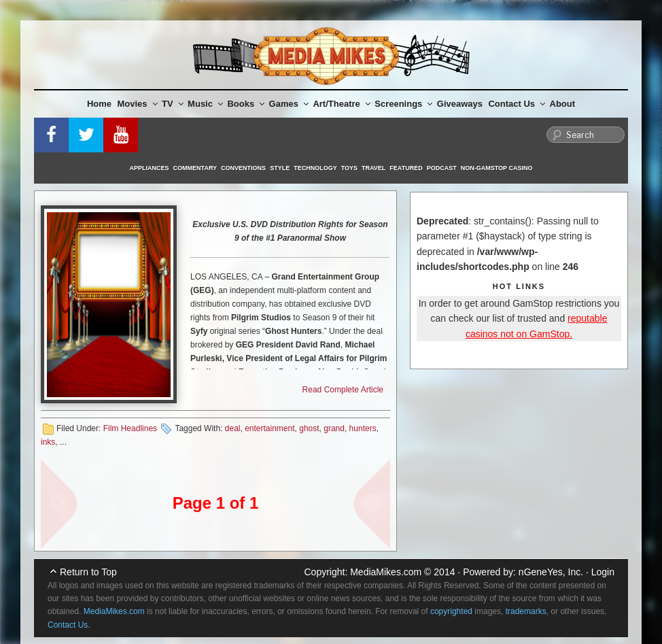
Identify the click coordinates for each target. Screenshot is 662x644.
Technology (315, 168)
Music (205, 104)
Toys (349, 168)
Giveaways (460, 104)
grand (334, 428)
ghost (309, 428)
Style (280, 168)
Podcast (442, 168)
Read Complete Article (343, 390)
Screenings (403, 104)
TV (173, 104)
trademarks (526, 611)
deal (233, 428)
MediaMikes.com (386, 572)
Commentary (195, 168)
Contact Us (517, 104)
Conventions (243, 168)
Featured (406, 168)
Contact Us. (69, 625)
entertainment (269, 428)
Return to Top (88, 572)
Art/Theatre (341, 104)
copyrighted (451, 611)
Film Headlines (130, 428)
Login (603, 572)
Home (99, 104)
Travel (373, 168)
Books (246, 104)
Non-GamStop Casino (497, 168)
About (563, 104)
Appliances (150, 168)
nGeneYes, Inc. (551, 572)
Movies (138, 104)
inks (48, 442)
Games (289, 104)
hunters (363, 428)
